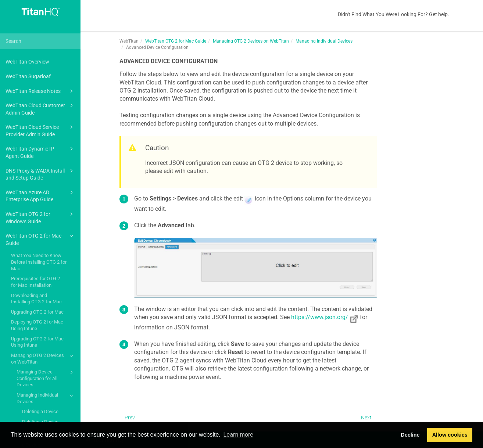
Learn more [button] (238, 435)
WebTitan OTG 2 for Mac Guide (40, 239)
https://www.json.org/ (320, 317)
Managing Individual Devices (46, 398)
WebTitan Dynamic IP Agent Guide (40, 152)
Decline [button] (410, 435)
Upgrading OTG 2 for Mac (37, 312)
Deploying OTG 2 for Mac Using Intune (37, 325)
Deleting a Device (40, 411)
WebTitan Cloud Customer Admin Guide (40, 109)
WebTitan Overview (27, 62)
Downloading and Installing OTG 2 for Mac (36, 299)
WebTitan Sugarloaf (28, 76)
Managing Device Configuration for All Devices (46, 378)
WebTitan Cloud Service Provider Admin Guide (40, 130)
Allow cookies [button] (450, 435)
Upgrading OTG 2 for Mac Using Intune (37, 342)
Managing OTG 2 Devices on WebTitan (43, 358)
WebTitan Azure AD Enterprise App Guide (40, 196)
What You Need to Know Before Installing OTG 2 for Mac (39, 262)
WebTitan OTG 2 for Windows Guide (40, 217)
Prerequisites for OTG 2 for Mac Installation (35, 282)
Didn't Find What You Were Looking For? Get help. (393, 14)
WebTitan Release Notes (40, 91)
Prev (130, 418)
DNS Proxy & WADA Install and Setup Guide (40, 174)
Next (366, 418)
